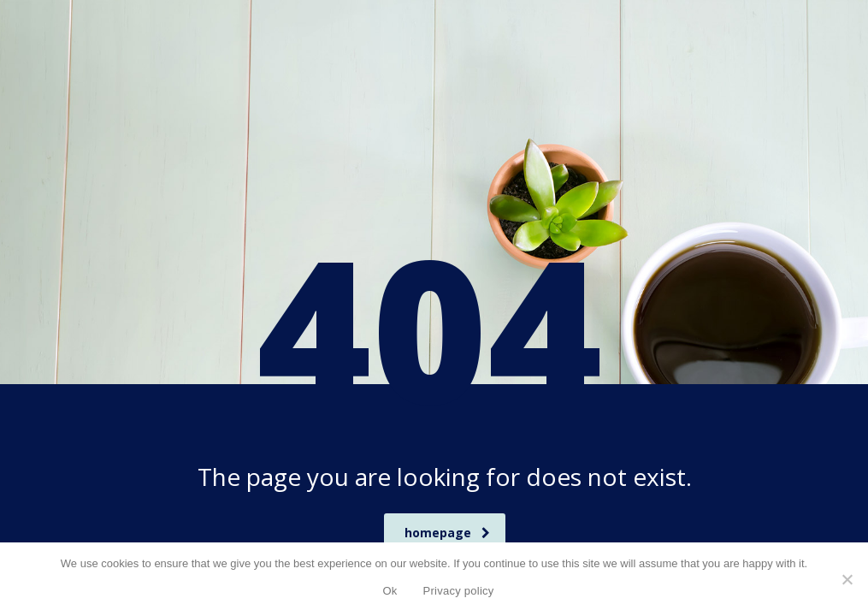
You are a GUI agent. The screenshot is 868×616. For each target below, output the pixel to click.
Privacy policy (459, 591)
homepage (447, 533)
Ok (390, 591)
